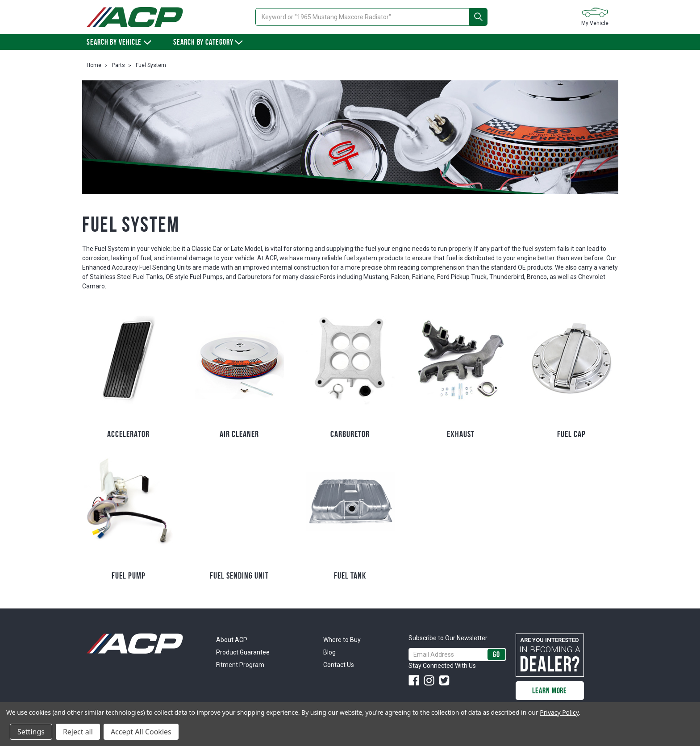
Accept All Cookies (141, 732)
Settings (31, 732)
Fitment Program (240, 665)
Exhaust (461, 434)
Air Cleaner (239, 434)
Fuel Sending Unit (239, 575)
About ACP (232, 640)
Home (94, 65)
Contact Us (339, 665)
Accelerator (128, 434)
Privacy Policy (559, 712)
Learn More (550, 691)
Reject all (78, 732)
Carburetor (350, 434)
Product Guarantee (243, 652)
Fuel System (151, 65)
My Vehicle (595, 16)
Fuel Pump (129, 575)
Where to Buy (342, 640)
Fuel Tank (350, 575)
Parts (119, 65)
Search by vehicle (119, 42)
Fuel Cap (571, 434)
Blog (329, 652)
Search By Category (208, 42)
